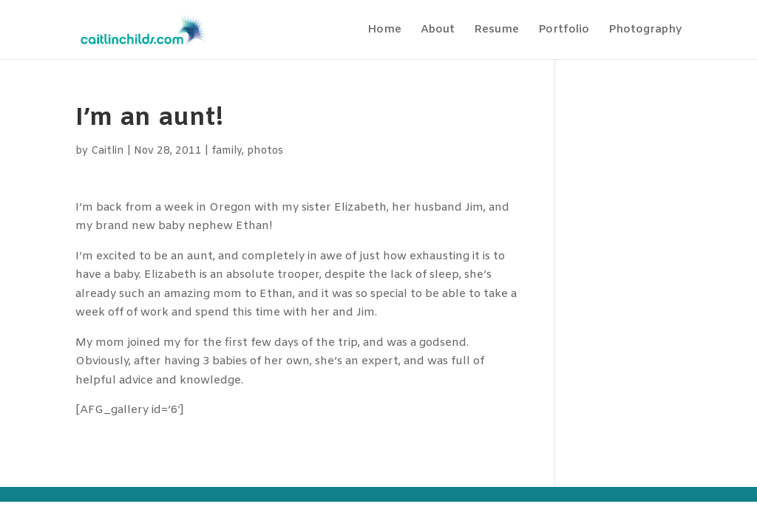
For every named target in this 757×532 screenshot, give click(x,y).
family (227, 151)
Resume (496, 31)
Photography (645, 31)
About (438, 31)
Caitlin (108, 151)
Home (384, 31)
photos (265, 151)
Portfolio (564, 31)
